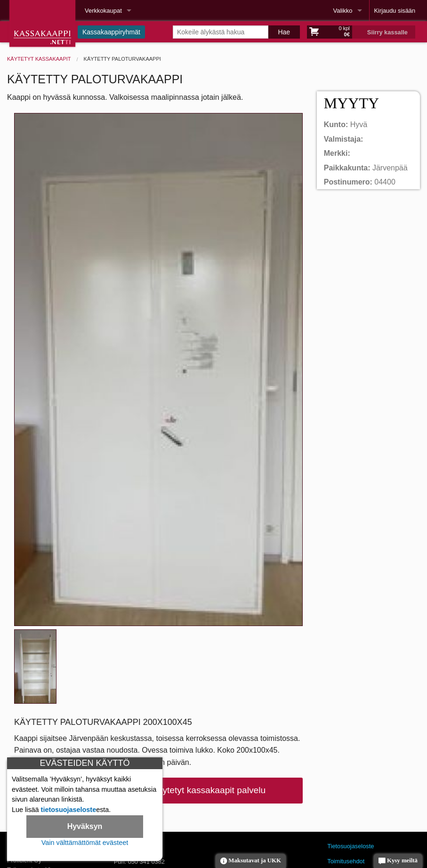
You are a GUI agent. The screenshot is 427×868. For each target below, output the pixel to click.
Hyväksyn (85, 826)
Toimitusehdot (346, 861)
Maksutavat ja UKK (251, 861)
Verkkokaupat (103, 11)
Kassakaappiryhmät (111, 32)
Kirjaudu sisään (395, 11)
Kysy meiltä (398, 861)
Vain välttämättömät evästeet (85, 843)
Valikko (343, 11)
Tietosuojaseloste (350, 846)
